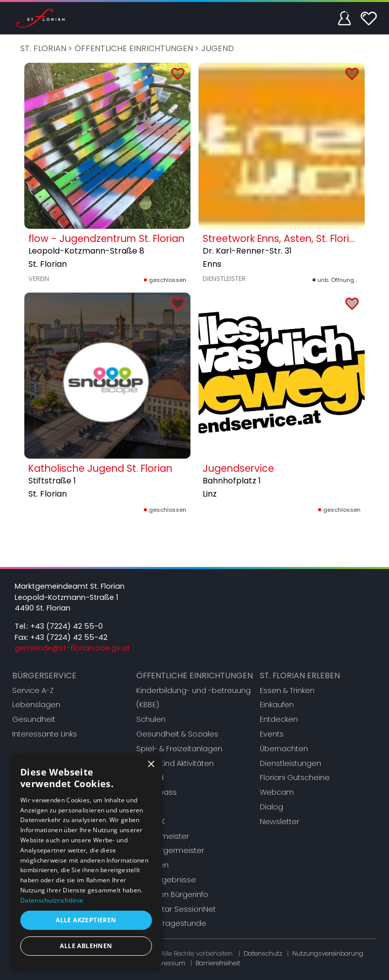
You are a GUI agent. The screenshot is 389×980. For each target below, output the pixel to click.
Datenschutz (263, 953)
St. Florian (43, 48)
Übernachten (284, 749)
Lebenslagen (36, 705)
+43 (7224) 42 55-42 (69, 637)
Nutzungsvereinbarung (328, 953)
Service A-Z (33, 690)
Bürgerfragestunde (171, 923)
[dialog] (86, 862)
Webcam (277, 792)
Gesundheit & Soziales (177, 734)
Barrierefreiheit (218, 963)
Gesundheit (34, 719)
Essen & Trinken (287, 690)
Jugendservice (238, 468)
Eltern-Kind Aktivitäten (175, 763)
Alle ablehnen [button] (86, 946)
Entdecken (279, 719)
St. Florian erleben (300, 676)
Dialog (271, 807)
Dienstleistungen (290, 763)
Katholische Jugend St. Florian (100, 468)
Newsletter (280, 822)
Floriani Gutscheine (295, 778)
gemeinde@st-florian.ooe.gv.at (72, 648)
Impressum (167, 963)
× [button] (151, 765)
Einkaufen (277, 705)
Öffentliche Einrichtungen (134, 48)
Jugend (218, 48)
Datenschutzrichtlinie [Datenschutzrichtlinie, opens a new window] (52, 900)
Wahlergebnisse (166, 880)
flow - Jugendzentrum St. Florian (106, 239)
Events (272, 734)
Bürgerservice (44, 676)
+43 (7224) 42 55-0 (67, 626)
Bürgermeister (163, 836)
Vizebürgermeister (170, 850)
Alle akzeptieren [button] (86, 920)
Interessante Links (45, 734)
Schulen (151, 719)
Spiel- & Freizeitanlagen (179, 749)
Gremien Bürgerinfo (172, 894)
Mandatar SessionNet (176, 909)
